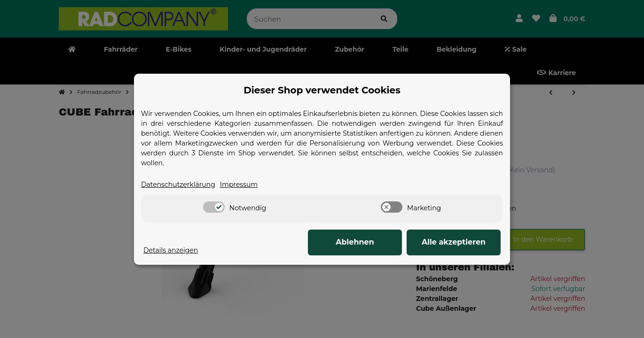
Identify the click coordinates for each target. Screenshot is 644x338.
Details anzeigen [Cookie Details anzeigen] (171, 250)
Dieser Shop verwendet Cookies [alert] (322, 90)
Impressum (239, 184)
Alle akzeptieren (454, 242)
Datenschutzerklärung (178, 184)
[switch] (214, 207)
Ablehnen (355, 242)
